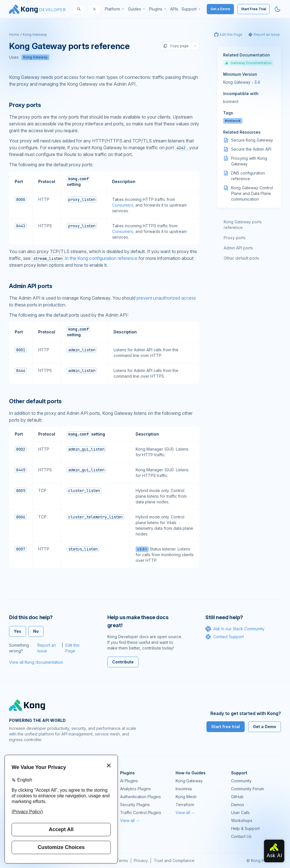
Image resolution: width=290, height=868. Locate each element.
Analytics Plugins (136, 789)
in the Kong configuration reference (85, 258)
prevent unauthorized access (166, 298)
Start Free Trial (253, 9)
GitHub (237, 797)
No (36, 631)
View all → (130, 820)
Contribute (123, 662)
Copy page (176, 46)
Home (14, 34)
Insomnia (184, 789)
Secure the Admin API (251, 149)
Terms (122, 860)
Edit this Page (72, 648)
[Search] (79, 9)
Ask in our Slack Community (235, 629)
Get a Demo (220, 9)
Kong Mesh (186, 797)
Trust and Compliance (174, 860)
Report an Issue (47, 648)
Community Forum (248, 789)
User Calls (240, 813)
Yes (18, 631)
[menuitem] (115, 9)
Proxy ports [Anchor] (25, 105)
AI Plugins (129, 781)
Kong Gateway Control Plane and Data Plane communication (252, 193)
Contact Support (225, 637)
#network (233, 121)
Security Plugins (135, 805)
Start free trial (226, 727)
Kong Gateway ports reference (243, 225)
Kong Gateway (35, 34)
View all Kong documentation (36, 662)
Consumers (123, 205)
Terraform (185, 805)
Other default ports (241, 258)
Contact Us (241, 836)
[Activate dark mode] (278, 9)
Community (241, 781)
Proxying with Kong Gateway (249, 161)
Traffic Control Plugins (141, 813)
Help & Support (245, 828)
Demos (238, 805)
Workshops (242, 820)
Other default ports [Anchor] (35, 401)
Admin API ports (238, 248)
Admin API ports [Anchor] (31, 286)
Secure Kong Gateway (252, 140)
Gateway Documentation (248, 63)
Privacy (141, 860)
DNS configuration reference (248, 176)
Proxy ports (235, 238)
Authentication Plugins (140, 797)
